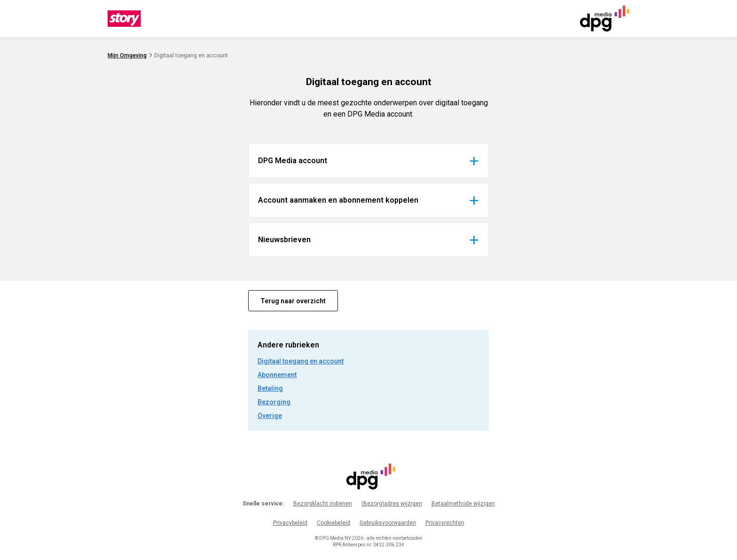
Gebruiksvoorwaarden (388, 523)
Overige (270, 416)
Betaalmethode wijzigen (463, 504)
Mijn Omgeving (127, 55)
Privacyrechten (445, 523)
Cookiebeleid (333, 523)
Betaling (270, 388)
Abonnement (277, 375)
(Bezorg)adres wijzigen (392, 504)
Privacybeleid (290, 523)
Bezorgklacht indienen (323, 504)
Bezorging (274, 402)
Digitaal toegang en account (301, 361)
